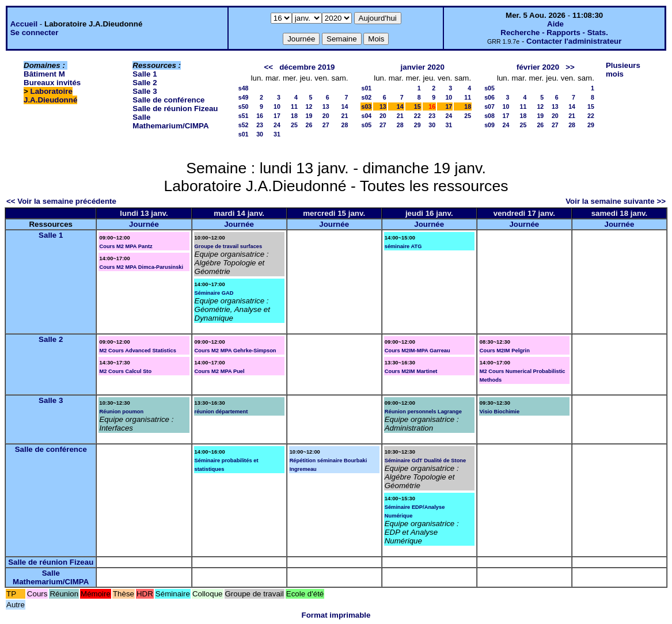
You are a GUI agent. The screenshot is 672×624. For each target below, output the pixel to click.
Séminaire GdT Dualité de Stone (426, 461)
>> (570, 67)
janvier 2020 (423, 67)
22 (417, 116)
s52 (244, 125)
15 (417, 106)
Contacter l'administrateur (574, 41)
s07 (489, 106)
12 (309, 106)
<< (268, 67)
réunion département (221, 412)
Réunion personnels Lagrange (423, 412)
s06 (489, 97)
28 (345, 125)
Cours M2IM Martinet (411, 371)
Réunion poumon (121, 412)
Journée (144, 224)
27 (326, 125)
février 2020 (538, 67)
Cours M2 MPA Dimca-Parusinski (141, 267)
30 (260, 134)
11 (294, 106)
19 (309, 116)
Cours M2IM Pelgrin (505, 351)
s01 (244, 134)
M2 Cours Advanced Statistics (137, 351)
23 (260, 125)
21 (345, 116)
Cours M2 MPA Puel (220, 371)
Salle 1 (145, 74)
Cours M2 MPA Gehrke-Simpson (236, 351)
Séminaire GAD (214, 293)
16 (260, 116)
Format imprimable (336, 615)
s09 (489, 125)
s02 (366, 97)
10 (277, 106)
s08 (489, 116)
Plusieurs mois (623, 70)
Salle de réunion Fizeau (175, 109)
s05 (366, 125)
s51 (244, 116)
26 (309, 125)
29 (417, 125)
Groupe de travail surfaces (229, 246)
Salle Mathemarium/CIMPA (170, 121)
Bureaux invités (52, 83)
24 (277, 125)
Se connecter (35, 33)
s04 (366, 116)
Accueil (24, 24)
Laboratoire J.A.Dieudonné (50, 96)
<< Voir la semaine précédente (61, 201)
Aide (555, 24)
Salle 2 (145, 83)
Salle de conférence (168, 100)
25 (294, 125)
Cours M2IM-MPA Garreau (417, 351)
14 (345, 106)
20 (326, 116)
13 (326, 106)
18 (294, 116)
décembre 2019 (307, 67)
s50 (244, 106)
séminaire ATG (403, 246)
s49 (244, 97)
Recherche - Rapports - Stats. (554, 33)
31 (277, 134)
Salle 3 (145, 91)
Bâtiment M (44, 74)
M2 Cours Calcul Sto (125, 371)
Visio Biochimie (500, 412)
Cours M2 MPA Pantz (126, 246)
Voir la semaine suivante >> (616, 201)
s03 (366, 106)
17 (277, 116)
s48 (244, 88)
